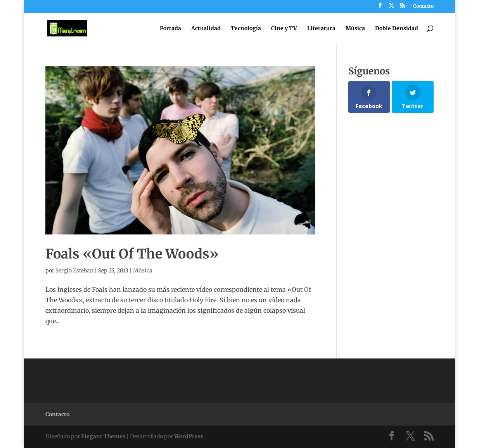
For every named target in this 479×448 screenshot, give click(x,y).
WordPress (189, 436)
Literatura (321, 29)
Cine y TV (284, 29)
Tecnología (246, 29)
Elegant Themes (103, 436)
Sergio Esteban (74, 271)
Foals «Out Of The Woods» (132, 254)
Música (355, 29)
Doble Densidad (397, 29)
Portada (170, 29)
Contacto (423, 6)
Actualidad (206, 29)
